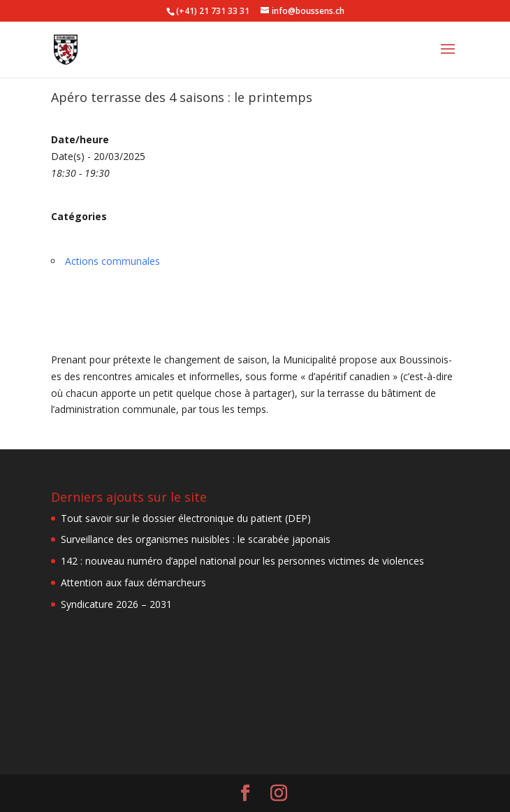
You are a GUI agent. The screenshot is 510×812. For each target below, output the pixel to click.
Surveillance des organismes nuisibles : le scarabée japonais (196, 539)
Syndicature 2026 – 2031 (116, 604)
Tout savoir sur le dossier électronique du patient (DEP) (186, 518)
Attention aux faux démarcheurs (133, 582)
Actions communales (112, 261)
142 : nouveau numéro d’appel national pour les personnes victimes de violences (242, 561)
